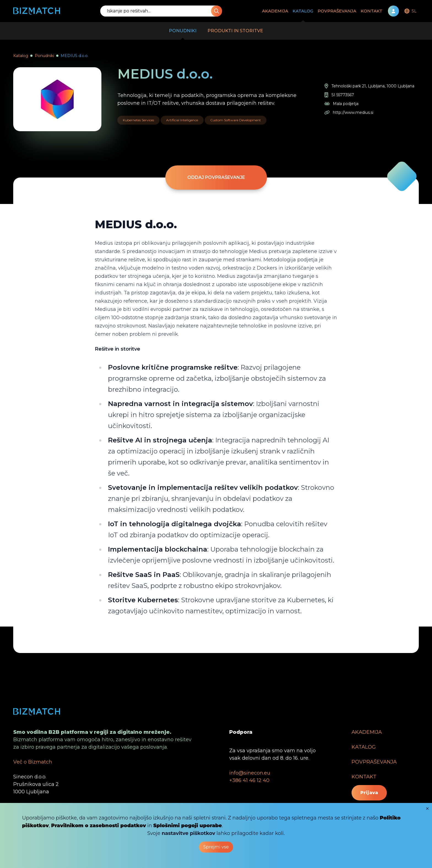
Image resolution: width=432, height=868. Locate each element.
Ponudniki (44, 56)
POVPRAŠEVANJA (337, 11)
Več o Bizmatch (33, 762)
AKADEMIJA (275, 11)
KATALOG (303, 15)
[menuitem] (410, 11)
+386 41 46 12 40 (249, 780)
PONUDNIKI (183, 34)
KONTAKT (372, 11)
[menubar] (410, 11)
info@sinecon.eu (250, 773)
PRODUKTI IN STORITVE (235, 31)
